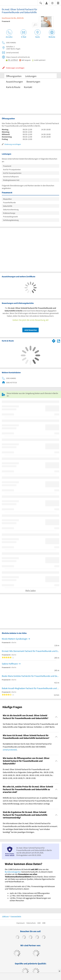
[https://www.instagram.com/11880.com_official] (31, 937)
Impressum (21, 923)
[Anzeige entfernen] (59, 971)
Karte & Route (13, 87)
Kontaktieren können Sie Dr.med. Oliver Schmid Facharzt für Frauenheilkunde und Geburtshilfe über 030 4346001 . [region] (27, 747)
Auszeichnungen (14, 82)
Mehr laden (31, 590)
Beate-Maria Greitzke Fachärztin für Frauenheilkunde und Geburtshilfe (30, 676)
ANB (44, 923)
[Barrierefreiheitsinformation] (52, 3)
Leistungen (31, 76)
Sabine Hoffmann (10, 664)
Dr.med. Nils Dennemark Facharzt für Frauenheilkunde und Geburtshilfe (30, 651)
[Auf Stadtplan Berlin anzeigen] (59, 341)
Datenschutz (31, 923)
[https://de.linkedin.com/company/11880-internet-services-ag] (44, 937)
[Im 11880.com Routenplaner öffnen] (54, 340)
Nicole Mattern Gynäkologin (15, 639)
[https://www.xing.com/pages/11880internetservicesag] (37, 937)
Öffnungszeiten (14, 76)
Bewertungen (33, 82)
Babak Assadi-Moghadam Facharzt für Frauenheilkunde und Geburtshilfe (30, 688)
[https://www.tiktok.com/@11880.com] (24, 937)
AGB (39, 923)
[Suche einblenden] (41, 3)
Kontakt (28, 87)
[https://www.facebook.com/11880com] (17, 937)
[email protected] (10, 750)
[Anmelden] (47, 3)
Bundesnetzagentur (13, 872)
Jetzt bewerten (30, 330)
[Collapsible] (56, 717)
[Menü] (58, 3)
